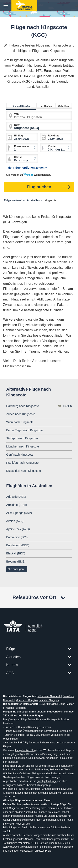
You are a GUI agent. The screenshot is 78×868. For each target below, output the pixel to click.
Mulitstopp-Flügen (32, 820)
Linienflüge (35, 789)
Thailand (9, 708)
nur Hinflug (46, 106)
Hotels (42, 843)
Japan (71, 704)
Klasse (18, 157)
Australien (51, 704)
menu (6, 6)
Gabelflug (64, 106)
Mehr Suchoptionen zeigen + (27, 168)
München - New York (49, 696)
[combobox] (56, 148)
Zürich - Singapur (49, 700)
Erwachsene (21, 146)
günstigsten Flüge (47, 781)
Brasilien (21, 708)
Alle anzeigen (16, 569)
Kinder (52, 146)
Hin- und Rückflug (22, 106)
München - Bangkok (27, 700)
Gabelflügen (10, 820)
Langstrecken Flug (25, 750)
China (62, 704)
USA (41, 704)
